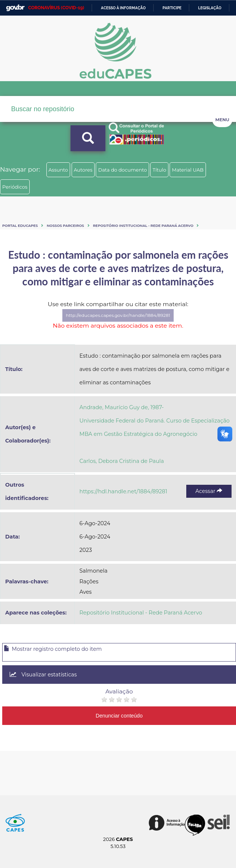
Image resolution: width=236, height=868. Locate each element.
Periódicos (15, 187)
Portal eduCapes (20, 226)
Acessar (209, 491)
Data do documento (122, 170)
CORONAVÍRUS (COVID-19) (56, 8)
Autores (83, 170)
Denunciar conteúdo (119, 716)
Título (159, 170)
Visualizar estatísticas (43, 675)
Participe (172, 8)
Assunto (58, 170)
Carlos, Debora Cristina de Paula (122, 461)
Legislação (210, 8)
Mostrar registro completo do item (53, 649)
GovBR (15, 8)
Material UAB (188, 170)
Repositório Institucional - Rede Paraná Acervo (143, 226)
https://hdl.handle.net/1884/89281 (123, 491)
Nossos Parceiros (65, 226)
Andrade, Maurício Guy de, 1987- (122, 407)
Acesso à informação (123, 8)
